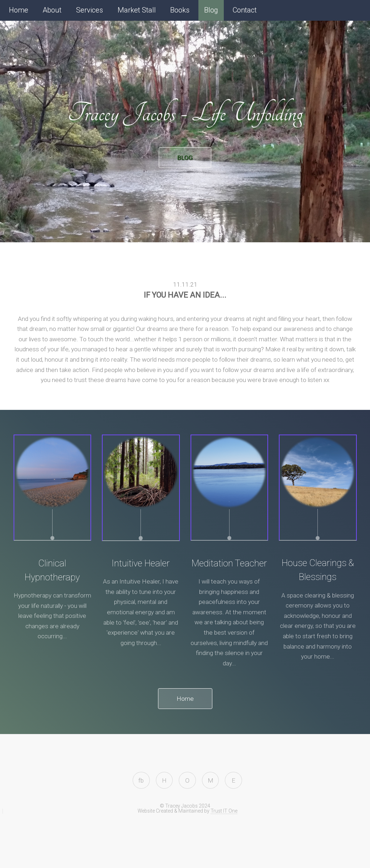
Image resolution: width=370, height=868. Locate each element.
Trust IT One (224, 811)
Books (180, 10)
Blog (211, 10)
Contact (245, 10)
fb (141, 780)
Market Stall (137, 10)
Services (90, 10)
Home (19, 10)
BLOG (185, 158)
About (52, 10)
